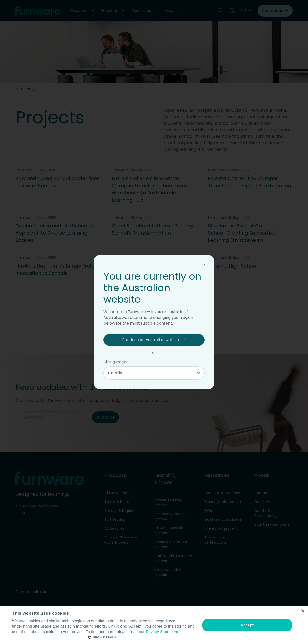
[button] (104, 638)
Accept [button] (247, 625)
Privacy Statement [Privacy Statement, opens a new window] (162, 632)
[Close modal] (205, 265)
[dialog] (154, 625)
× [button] (303, 611)
